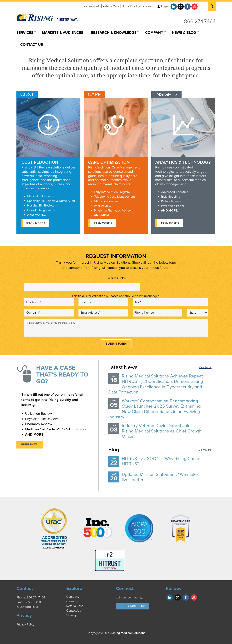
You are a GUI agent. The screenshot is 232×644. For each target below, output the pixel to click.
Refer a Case (111, 6)
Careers (148, 6)
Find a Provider (131, 6)
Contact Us (74, 611)
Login (165, 6)
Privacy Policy (25, 625)
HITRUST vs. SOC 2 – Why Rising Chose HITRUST (161, 461)
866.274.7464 (200, 21)
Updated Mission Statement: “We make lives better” (160, 477)
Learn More (34, 223)
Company (73, 597)
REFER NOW (29, 445)
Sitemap (72, 615)
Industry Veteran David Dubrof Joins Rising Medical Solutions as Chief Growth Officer (162, 431)
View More (205, 367)
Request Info (92, 6)
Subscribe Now (133, 606)
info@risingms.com (29, 607)
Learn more (168, 223)
